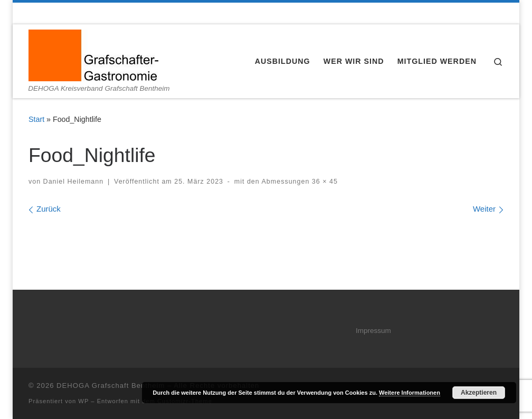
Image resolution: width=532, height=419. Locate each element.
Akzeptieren (479, 393)
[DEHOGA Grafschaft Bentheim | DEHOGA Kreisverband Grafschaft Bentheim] (93, 54)
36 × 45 (323, 182)
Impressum (373, 331)
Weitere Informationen (410, 393)
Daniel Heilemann (74, 182)
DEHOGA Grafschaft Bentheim (111, 385)
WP (83, 401)
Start (36, 119)
